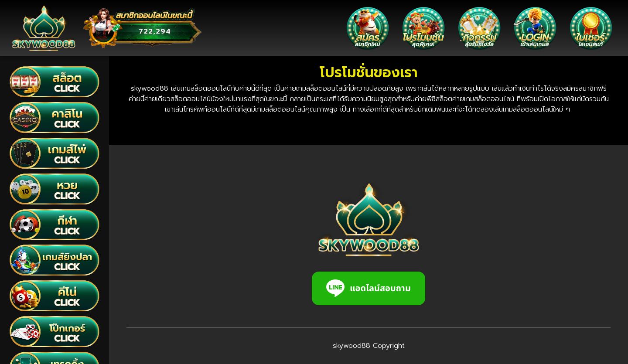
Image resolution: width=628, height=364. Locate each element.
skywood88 (352, 346)
